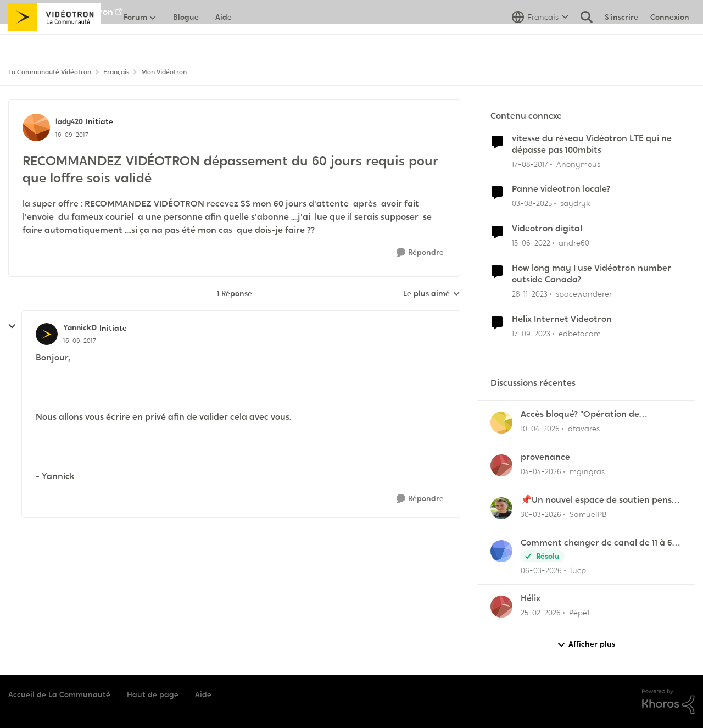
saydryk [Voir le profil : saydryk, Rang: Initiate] (575, 203)
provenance (545, 457)
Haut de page (153, 694)
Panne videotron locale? (561, 189)
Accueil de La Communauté (59, 694)
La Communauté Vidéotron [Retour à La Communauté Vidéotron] (50, 72)
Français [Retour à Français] (116, 72)
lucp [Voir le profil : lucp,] (578, 570)
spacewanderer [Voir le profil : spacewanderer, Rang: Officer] (584, 294)
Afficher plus (586, 644)
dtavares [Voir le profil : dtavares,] (584, 429)
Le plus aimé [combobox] (432, 294)
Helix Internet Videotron (562, 319)
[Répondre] (420, 252)
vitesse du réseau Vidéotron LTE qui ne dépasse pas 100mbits (592, 144)
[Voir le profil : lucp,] (501, 551)
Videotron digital (547, 229)
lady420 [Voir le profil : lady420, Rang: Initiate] (69, 121)
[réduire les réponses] (12, 326)
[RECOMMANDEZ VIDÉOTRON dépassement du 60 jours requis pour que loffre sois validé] (80, 341)
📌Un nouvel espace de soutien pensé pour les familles (599, 500)
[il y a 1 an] (532, 204)
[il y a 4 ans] (531, 243)
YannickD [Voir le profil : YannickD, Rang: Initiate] (80, 327)
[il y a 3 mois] (540, 429)
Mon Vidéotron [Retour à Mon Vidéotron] (164, 72)
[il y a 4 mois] (541, 515)
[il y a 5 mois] (541, 613)
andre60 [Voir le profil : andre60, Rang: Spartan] (574, 243)
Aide (203, 694)
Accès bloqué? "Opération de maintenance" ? (580, 415)
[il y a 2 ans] (530, 294)
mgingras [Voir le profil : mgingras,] (587, 471)
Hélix (531, 598)
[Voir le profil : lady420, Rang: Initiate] (36, 127)
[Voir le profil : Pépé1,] (501, 607)
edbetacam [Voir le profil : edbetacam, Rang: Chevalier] (580, 333)
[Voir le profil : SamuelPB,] (501, 508)
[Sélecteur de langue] (540, 41)
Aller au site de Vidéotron (61, 12)
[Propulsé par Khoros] (668, 702)
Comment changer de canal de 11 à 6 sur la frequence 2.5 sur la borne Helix (598, 543)
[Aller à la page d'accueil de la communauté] (55, 41)
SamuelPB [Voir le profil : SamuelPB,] (588, 514)
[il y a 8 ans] (530, 164)
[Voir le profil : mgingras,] (501, 465)
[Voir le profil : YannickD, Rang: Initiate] (47, 334)
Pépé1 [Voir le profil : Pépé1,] (579, 613)
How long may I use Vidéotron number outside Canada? (592, 274)
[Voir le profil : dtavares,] (501, 423)
